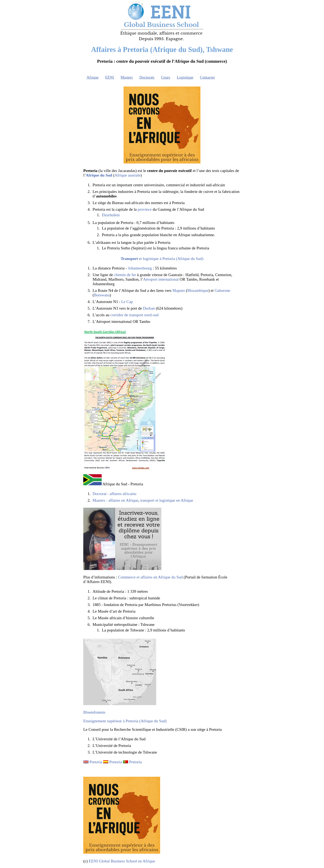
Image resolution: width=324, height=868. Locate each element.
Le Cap (127, 302)
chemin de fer (125, 275)
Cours (166, 77)
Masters (127, 77)
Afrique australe (127, 175)
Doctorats (147, 77)
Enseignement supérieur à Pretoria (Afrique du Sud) (125, 721)
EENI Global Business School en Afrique (122, 861)
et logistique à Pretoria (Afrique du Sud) (162, 259)
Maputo (179, 290)
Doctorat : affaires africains (114, 494)
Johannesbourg (140, 268)
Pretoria (96, 762)
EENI (110, 77)
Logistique (185, 77)
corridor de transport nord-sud (134, 315)
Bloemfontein (94, 712)
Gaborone (222, 290)
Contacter (208, 77)
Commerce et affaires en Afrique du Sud (150, 577)
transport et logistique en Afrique (167, 500)
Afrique (93, 77)
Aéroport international (161, 279)
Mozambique (198, 290)
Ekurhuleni (111, 215)
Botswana (102, 295)
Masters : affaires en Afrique (115, 500)
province (145, 209)
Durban (149, 308)
